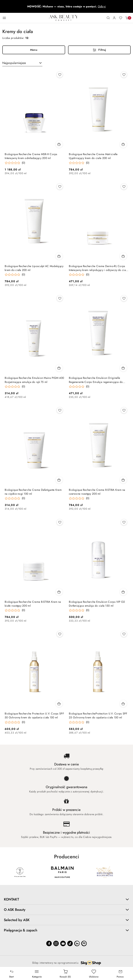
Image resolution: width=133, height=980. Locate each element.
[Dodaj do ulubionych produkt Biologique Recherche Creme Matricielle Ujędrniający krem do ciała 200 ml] (124, 75)
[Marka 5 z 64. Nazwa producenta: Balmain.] (105, 872)
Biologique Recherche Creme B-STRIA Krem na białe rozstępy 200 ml (33, 604)
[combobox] (22, 63)
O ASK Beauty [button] (66, 910)
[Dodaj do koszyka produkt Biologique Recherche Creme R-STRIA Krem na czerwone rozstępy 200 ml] (123, 480)
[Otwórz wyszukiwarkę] (108, 18)
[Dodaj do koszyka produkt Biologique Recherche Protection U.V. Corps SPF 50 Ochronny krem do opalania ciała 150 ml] (59, 704)
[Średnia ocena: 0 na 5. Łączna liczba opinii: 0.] (15, 163)
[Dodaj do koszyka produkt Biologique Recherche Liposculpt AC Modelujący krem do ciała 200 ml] (59, 256)
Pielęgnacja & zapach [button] (66, 930)
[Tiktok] (70, 943)
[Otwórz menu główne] (4, 18)
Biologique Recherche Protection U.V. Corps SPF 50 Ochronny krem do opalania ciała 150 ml (34, 716)
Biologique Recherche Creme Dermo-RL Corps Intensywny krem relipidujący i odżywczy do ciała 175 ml (98, 268)
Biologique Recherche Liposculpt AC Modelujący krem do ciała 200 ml (34, 268)
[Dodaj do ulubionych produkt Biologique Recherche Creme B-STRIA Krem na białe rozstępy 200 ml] (60, 522)
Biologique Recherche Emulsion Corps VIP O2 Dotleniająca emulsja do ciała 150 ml (97, 604)
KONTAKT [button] (66, 899)
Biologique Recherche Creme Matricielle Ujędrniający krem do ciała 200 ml (93, 156)
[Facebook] (49, 943)
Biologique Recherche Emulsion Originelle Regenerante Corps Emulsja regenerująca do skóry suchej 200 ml (96, 380)
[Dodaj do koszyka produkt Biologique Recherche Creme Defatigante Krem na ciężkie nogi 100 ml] (59, 480)
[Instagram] (56, 943)
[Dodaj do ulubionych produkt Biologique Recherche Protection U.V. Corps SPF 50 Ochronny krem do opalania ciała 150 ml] (60, 634)
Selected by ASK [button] (66, 920)
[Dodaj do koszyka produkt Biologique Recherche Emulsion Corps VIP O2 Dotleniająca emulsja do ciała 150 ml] (123, 592)
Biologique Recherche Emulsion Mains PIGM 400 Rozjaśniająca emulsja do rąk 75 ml (34, 380)
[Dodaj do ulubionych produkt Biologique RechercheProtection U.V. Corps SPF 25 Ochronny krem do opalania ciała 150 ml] (124, 634)
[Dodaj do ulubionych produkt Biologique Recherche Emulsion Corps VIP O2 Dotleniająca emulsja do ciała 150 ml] (124, 522)
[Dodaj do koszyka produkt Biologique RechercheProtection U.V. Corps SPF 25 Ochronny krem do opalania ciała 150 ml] (123, 704)
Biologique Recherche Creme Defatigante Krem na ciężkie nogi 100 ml (33, 492)
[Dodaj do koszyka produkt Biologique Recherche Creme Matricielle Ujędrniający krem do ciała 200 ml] (123, 144)
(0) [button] (23, 163)
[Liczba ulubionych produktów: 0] (121, 18)
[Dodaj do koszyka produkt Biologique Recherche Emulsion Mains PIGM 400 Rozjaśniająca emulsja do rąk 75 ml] (59, 368)
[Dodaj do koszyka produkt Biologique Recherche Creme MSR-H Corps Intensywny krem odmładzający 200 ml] (59, 144)
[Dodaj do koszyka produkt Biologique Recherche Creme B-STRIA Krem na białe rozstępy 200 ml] (59, 592)
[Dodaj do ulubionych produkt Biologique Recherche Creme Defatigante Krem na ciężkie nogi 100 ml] (60, 410)
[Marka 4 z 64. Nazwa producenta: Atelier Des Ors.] (62, 872)
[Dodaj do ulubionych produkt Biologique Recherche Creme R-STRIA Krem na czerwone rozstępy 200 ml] (124, 410)
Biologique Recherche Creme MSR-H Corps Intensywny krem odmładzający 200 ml (31, 156)
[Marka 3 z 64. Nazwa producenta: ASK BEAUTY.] (20, 872)
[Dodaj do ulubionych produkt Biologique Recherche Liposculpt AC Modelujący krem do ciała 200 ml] (60, 187)
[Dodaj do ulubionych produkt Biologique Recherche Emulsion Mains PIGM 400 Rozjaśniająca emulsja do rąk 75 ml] (60, 298)
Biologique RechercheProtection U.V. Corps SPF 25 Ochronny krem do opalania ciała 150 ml (98, 716)
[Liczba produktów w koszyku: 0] (127, 18)
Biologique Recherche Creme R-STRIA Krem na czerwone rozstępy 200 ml (97, 492)
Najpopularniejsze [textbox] (14, 63)
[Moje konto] (114, 18)
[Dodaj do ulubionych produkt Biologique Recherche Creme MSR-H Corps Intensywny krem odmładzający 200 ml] (60, 75)
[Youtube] (63, 943)
